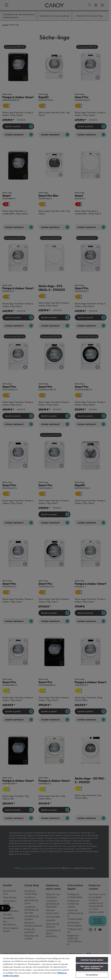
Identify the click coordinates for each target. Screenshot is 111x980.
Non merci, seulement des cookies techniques (92, 967)
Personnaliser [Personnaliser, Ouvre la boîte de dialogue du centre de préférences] (92, 975)
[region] (55, 967)
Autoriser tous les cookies (92, 960)
